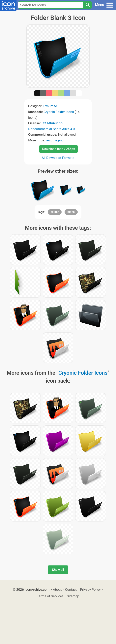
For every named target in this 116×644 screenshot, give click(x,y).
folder (55, 212)
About (57, 590)
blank (71, 212)
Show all (58, 570)
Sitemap (73, 596)
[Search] (87, 5)
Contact (71, 590)
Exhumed (50, 106)
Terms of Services (50, 596)
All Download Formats (58, 158)
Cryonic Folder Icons (59, 112)
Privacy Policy (90, 590)
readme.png (55, 140)
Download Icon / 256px (58, 149)
